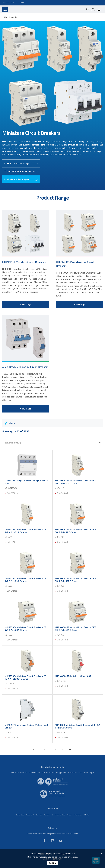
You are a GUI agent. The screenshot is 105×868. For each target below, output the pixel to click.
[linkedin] (52, 841)
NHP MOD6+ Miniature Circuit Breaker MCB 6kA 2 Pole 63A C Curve (76, 580)
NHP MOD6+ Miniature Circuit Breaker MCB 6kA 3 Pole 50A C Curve (76, 629)
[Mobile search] (88, 9)
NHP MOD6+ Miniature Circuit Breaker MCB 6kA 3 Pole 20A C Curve (25, 629)
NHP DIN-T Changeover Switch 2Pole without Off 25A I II (26, 726)
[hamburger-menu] (99, 9)
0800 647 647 (8, 3)
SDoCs (87, 815)
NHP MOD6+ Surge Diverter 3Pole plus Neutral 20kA (27, 482)
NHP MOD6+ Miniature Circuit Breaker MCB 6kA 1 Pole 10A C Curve (76, 482)
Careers (39, 815)
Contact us (20, 815)
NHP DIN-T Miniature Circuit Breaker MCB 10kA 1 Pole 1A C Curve (78, 726)
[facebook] (44, 841)
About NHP (30, 815)
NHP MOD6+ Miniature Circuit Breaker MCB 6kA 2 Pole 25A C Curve (25, 580)
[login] (93, 9)
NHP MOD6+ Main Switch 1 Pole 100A (73, 676)
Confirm (52, 863)
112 (70, 750)
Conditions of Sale (58, 815)
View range (26, 304)
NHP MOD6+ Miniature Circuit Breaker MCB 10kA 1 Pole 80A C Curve (25, 677)
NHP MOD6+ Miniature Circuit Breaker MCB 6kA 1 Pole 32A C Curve (25, 531)
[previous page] (28, 750)
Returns (47, 815)
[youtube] (61, 841)
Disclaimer (78, 815)
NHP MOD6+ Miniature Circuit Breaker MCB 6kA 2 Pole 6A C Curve (76, 531)
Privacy (70, 815)
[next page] (77, 750)
